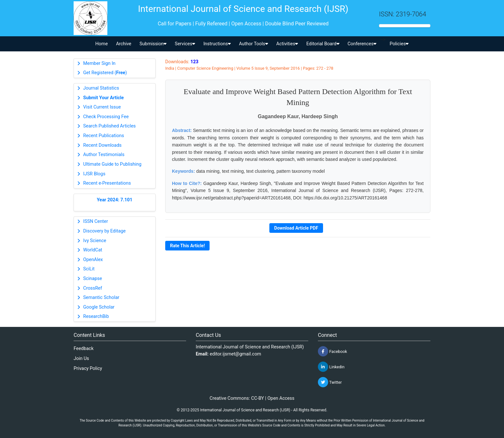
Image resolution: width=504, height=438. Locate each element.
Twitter (330, 382)
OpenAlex (93, 260)
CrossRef (93, 288)
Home (102, 44)
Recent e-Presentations (107, 183)
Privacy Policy (88, 368)
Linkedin (331, 367)
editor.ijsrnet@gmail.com (236, 354)
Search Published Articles (109, 126)
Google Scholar (99, 307)
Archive (124, 44)
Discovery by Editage (104, 231)
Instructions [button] (217, 44)
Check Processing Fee (106, 117)
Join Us (81, 359)
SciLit (89, 269)
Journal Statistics (101, 88)
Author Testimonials (104, 155)
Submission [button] (153, 44)
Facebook (333, 351)
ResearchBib (96, 316)
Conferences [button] (362, 44)
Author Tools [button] (253, 44)
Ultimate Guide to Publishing (112, 164)
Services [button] (185, 44)
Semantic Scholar (101, 298)
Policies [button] (399, 44)
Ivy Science (95, 241)
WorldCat (93, 250)
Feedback (84, 349)
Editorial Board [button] (323, 44)
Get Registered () (105, 73)
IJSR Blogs (94, 174)
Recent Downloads (102, 145)
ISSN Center (96, 221)
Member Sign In (99, 63)
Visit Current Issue (102, 107)
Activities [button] (287, 44)
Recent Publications (104, 136)
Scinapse (93, 279)
